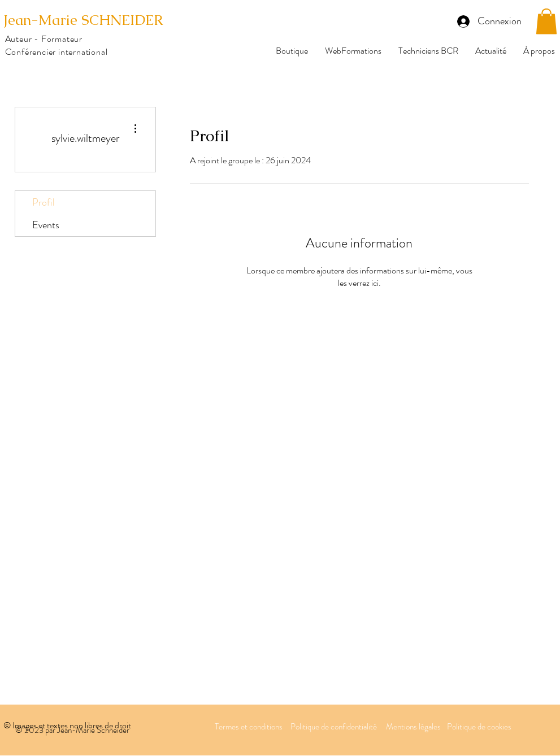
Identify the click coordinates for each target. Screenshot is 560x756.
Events (46, 225)
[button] (546, 21)
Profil (44, 202)
